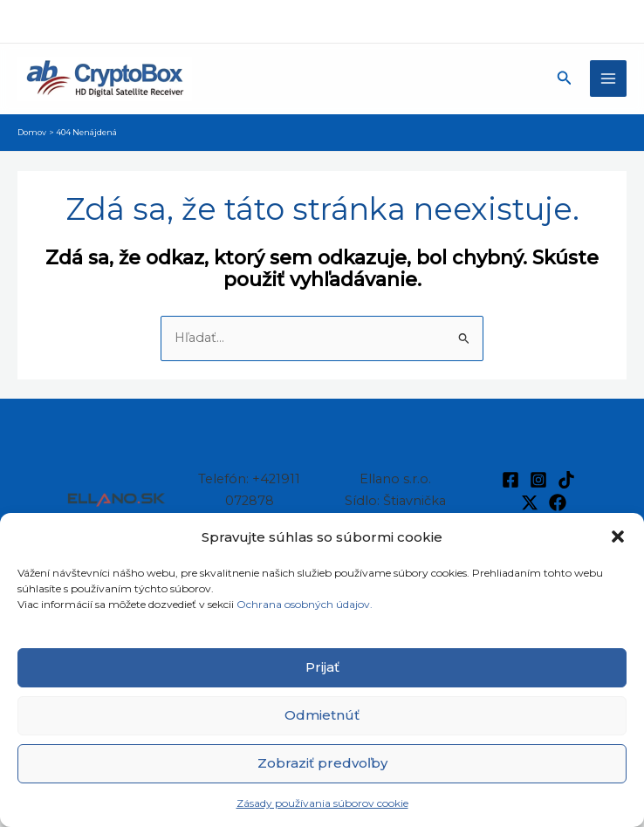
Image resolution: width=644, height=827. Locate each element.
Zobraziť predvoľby (322, 763)
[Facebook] (510, 480)
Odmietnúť (322, 715)
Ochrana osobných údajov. (306, 604)
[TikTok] (566, 480)
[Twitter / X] (530, 502)
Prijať (322, 667)
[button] (618, 537)
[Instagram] (538, 480)
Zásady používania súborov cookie (322, 803)
